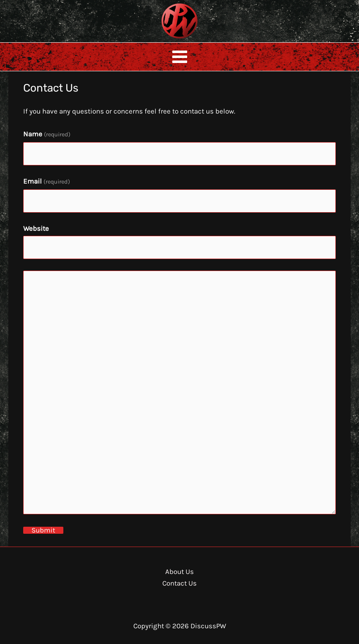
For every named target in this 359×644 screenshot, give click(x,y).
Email (47, 181)
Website (36, 228)
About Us (179, 571)
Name (47, 134)
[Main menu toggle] (180, 57)
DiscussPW (163, 39)
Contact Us (179, 583)
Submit (43, 530)
